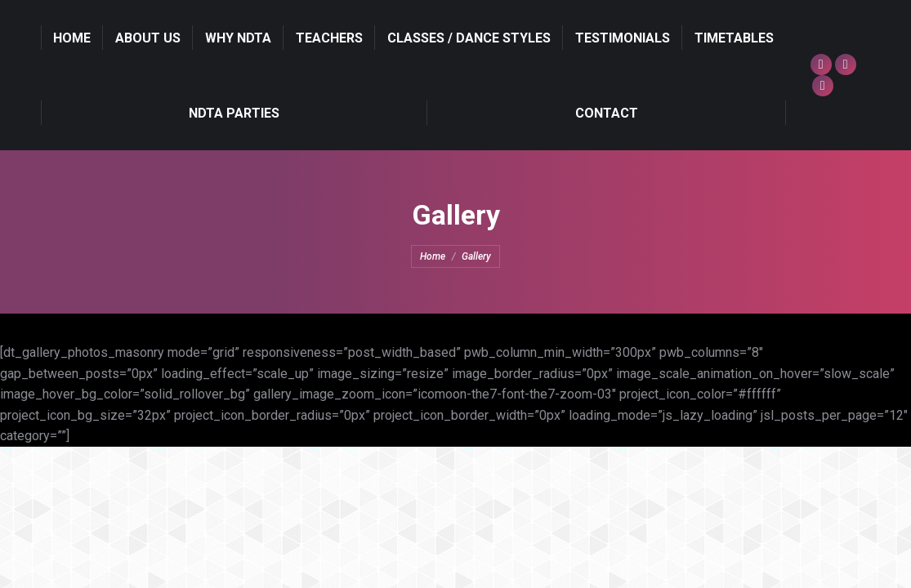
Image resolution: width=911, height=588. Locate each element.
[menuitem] (72, 38)
